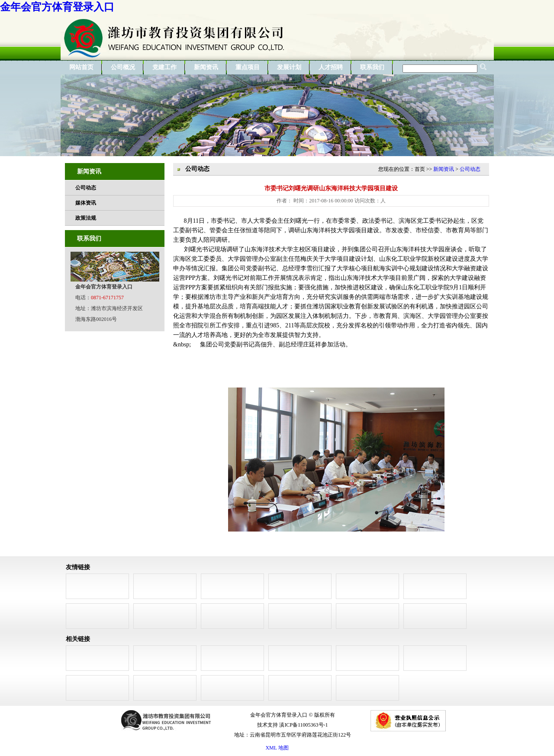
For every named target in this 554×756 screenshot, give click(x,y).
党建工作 (164, 67)
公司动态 (86, 188)
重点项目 (248, 67)
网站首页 (81, 67)
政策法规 (86, 218)
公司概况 (123, 67)
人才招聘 (331, 67)
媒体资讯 (86, 203)
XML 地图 (277, 748)
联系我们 (372, 67)
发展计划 (289, 67)
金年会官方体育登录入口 (57, 7)
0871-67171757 (107, 298)
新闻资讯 (206, 67)
